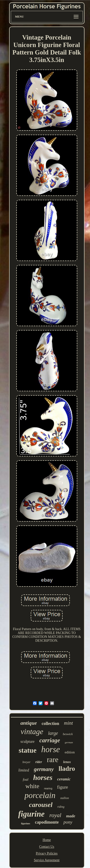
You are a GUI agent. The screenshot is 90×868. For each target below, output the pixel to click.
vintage (32, 731)
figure (63, 787)
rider (39, 762)
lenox (67, 762)
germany (44, 769)
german (69, 742)
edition (70, 752)
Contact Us (47, 847)
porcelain (40, 795)
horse (51, 749)
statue (28, 750)
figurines (26, 823)
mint (69, 723)
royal (55, 815)
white (32, 786)
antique (29, 723)
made (71, 816)
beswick (68, 734)
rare (53, 760)
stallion (65, 798)
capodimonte (47, 822)
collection (51, 723)
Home (47, 840)
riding (61, 807)
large (53, 733)
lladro (67, 769)
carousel (41, 805)
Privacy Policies (47, 853)
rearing (48, 788)
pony (68, 822)
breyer (27, 762)
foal (26, 779)
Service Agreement (47, 860)
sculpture (27, 741)
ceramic (64, 779)
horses (43, 777)
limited (24, 770)
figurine (31, 814)
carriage (50, 740)
